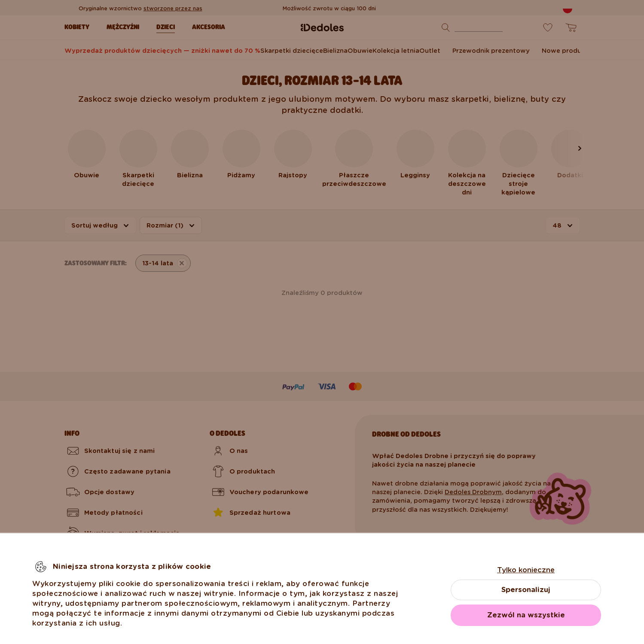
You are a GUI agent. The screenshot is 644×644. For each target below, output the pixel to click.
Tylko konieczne (526, 570)
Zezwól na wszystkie (526, 615)
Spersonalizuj (526, 590)
